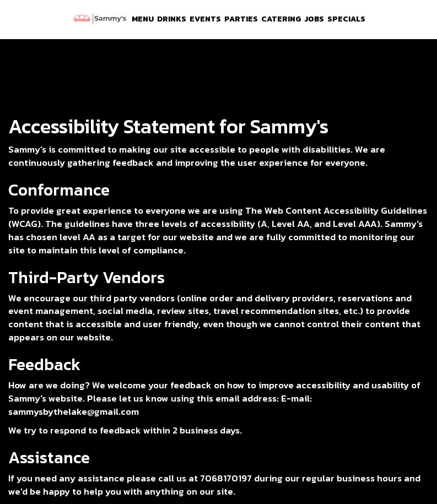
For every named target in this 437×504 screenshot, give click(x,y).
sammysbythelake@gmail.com (74, 412)
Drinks (172, 19)
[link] (100, 19)
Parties (241, 19)
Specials (346, 19)
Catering (281, 19)
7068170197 (226, 478)
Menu (143, 19)
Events (205, 19)
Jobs (314, 19)
